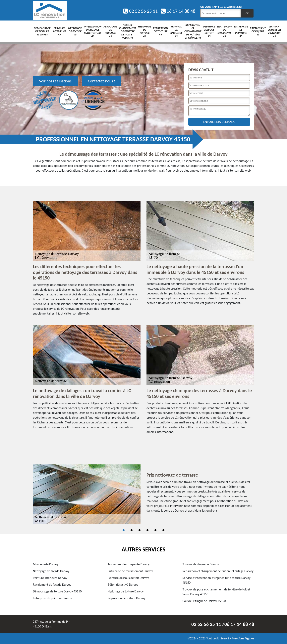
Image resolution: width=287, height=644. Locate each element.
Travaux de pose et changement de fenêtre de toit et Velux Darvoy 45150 (216, 592)
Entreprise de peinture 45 (241, 31)
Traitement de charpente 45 (224, 31)
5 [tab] (155, 530)
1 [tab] (124, 530)
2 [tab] (132, 530)
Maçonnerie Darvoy (46, 564)
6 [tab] (163, 530)
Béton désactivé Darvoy (123, 585)
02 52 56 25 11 (140, 11)
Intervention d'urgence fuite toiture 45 (93, 31)
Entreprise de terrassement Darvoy (130, 571)
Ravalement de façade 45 (258, 31)
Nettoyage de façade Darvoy (51, 571)
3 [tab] (140, 530)
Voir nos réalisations (55, 81)
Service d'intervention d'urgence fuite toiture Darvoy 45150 (217, 580)
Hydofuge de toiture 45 (144, 31)
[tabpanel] (143, 494)
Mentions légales (243, 638)
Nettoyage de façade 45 (75, 31)
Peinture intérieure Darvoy (50, 578)
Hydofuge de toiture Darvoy (126, 591)
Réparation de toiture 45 (160, 31)
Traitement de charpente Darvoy (129, 564)
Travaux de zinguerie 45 (176, 31)
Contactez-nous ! (102, 81)
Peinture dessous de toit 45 (209, 31)
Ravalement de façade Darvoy (52, 585)
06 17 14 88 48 (178, 11)
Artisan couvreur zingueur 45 (274, 31)
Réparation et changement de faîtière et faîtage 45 (193, 31)
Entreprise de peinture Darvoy (52, 598)
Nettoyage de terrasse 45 (110, 31)
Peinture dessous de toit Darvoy (128, 578)
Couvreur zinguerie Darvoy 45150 (204, 601)
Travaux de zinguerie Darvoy (201, 564)
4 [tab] (147, 530)
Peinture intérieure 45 (59, 31)
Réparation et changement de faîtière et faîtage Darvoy (218, 571)
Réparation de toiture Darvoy (126, 598)
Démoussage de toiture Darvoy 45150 (57, 591)
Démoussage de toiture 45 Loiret (42, 31)
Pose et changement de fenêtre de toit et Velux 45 (128, 31)
